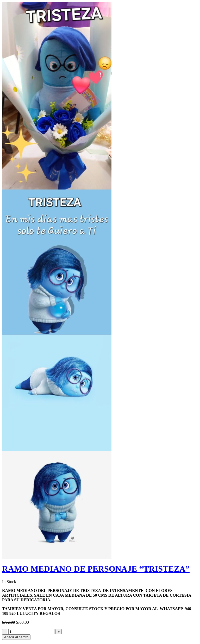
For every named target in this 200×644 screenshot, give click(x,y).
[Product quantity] (31, 632)
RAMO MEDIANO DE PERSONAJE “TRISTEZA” (96, 569)
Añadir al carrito (16, 637)
